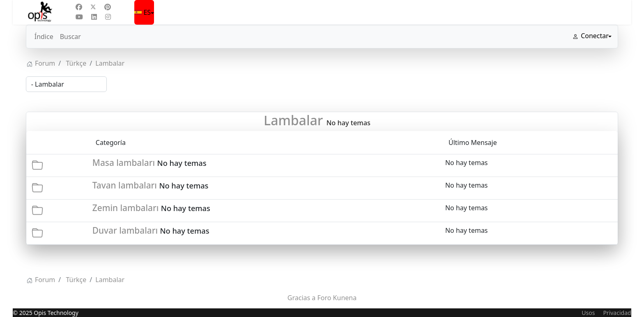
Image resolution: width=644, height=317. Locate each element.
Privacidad (617, 313)
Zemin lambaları (126, 208)
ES (143, 12)
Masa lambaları (124, 163)
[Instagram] (108, 17)
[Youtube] (79, 17)
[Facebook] (79, 7)
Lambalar (293, 120)
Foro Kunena (337, 298)
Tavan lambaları (125, 185)
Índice (44, 37)
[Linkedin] (94, 17)
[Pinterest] (108, 7)
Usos (588, 313)
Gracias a (302, 298)
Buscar (70, 37)
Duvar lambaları (125, 230)
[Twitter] (93, 7)
